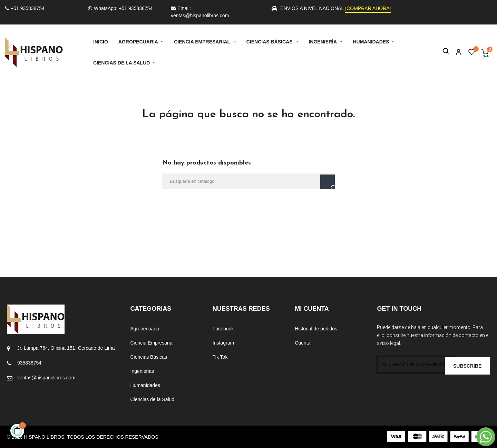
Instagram (223, 343)
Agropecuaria (145, 329)
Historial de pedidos (316, 329)
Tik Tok (220, 357)
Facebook (223, 329)
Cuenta (303, 343)
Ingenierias (142, 371)
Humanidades (145, 385)
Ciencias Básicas (149, 357)
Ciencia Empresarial (152, 343)
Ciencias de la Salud (153, 399)
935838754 (29, 363)
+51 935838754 (25, 8)
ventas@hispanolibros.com (46, 378)
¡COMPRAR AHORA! (368, 8)
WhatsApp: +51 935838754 (120, 8)
